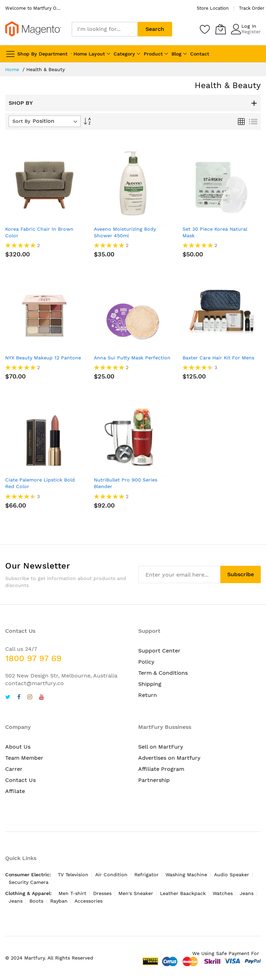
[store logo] (33, 29)
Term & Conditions (163, 673)
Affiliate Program (161, 769)
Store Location (213, 8)
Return (148, 695)
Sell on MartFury (161, 747)
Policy (146, 662)
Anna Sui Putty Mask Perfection (132, 358)
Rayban (59, 901)
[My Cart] (221, 29)
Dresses (102, 893)
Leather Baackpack (183, 893)
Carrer (14, 769)
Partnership (154, 780)
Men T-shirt (72, 893)
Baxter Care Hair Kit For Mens (218, 358)
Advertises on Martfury (169, 758)
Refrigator (147, 875)
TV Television (73, 875)
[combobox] (105, 29)
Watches (223, 893)
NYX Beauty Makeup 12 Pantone (43, 358)
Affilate (15, 791)
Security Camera (29, 882)
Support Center (159, 651)
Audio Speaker (232, 875)
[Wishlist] (205, 29)
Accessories (88, 901)
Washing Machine (186, 875)
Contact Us (20, 780)
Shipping (150, 684)
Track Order (252, 8)
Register (251, 32)
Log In (249, 26)
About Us (18, 747)
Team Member (24, 758)
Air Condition (111, 875)
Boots (36, 901)
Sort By (21, 121)
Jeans (247, 893)
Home (13, 69)
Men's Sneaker (136, 893)
